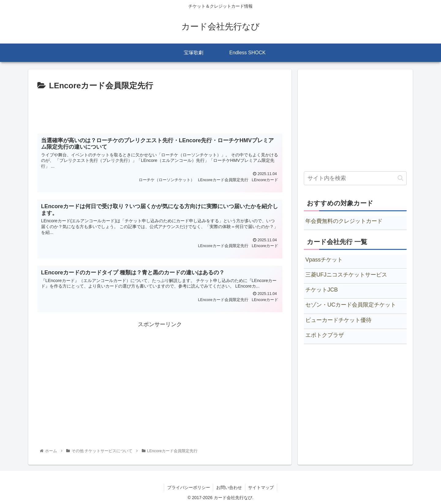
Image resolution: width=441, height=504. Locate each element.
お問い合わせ (229, 487)
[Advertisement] (160, 110)
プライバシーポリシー (188, 487)
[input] (355, 178)
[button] (400, 178)
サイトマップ (261, 487)
